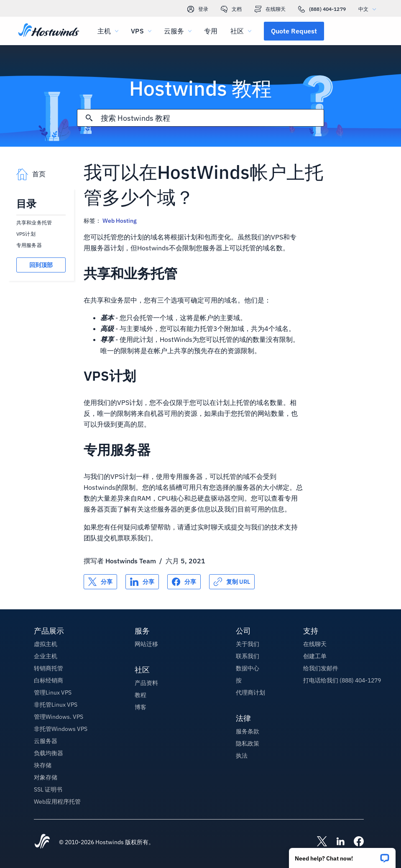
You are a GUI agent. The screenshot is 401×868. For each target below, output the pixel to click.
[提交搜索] (89, 118)
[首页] (49, 31)
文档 (231, 9)
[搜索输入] (212, 118)
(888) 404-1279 (322, 9)
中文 (369, 9)
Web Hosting (120, 221)
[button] (342, 855)
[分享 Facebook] (184, 582)
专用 (211, 31)
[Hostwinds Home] (42, 842)
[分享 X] (100, 582)
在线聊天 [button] (315, 644)
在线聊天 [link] (270, 9)
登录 (198, 9)
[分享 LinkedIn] (142, 582)
